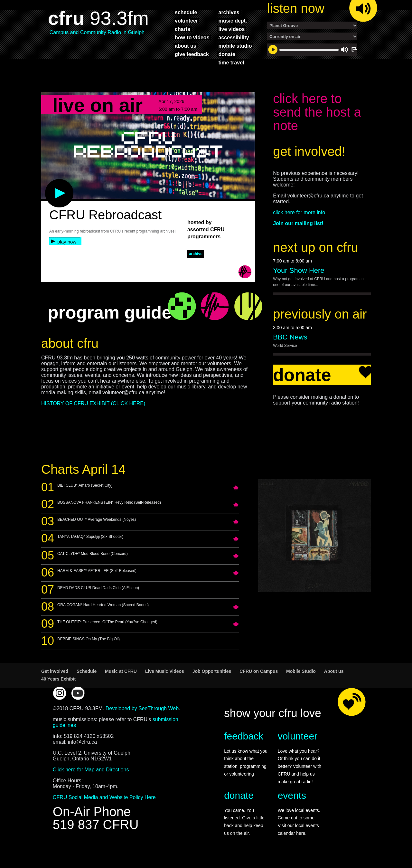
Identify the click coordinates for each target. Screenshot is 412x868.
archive (196, 257)
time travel (231, 62)
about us (186, 46)
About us (334, 674)
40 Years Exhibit (58, 682)
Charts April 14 (83, 472)
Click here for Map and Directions (91, 773)
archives (229, 12)
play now (67, 245)
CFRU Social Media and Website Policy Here (104, 801)
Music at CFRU (121, 674)
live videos (231, 29)
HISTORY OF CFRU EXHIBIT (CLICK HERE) (93, 407)
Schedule (87, 674)
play (49, 186)
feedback (244, 739)
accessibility (234, 37)
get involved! (309, 155)
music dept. (233, 21)
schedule (186, 12)
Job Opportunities (212, 674)
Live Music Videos (165, 674)
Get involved (55, 674)
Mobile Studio (301, 674)
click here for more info (299, 216)
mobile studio (235, 46)
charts (183, 29)
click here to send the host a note (317, 115)
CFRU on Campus (259, 674)
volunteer (186, 21)
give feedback (192, 54)
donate (227, 54)
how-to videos (192, 37)
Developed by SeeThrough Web (142, 712)
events (292, 799)
